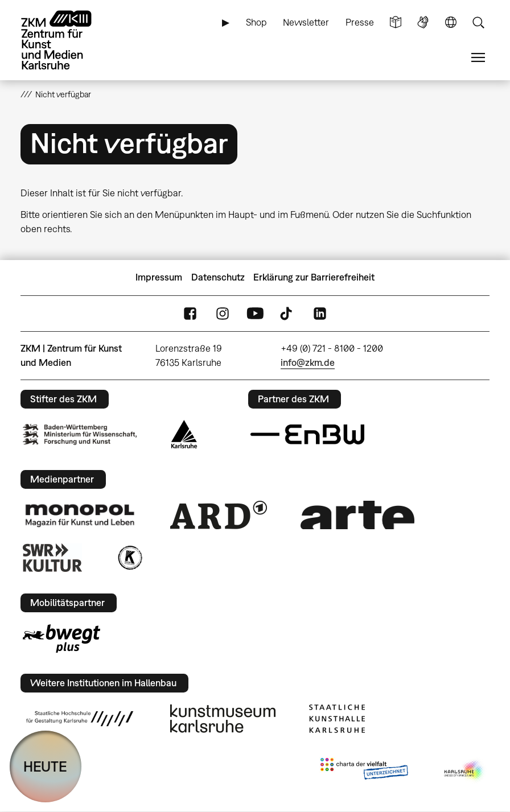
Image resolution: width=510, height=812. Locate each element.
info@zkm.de (308, 362)
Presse (360, 22)
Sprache (451, 22)
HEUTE (45, 766)
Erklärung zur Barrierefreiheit (314, 277)
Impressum (159, 277)
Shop (256, 22)
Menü (478, 58)
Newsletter (306, 22)
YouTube (255, 313)
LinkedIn (320, 313)
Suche (478, 22)
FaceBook (190, 313)
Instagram (223, 313)
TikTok (287, 313)
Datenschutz (218, 277)
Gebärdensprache (423, 22)
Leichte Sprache (396, 22)
